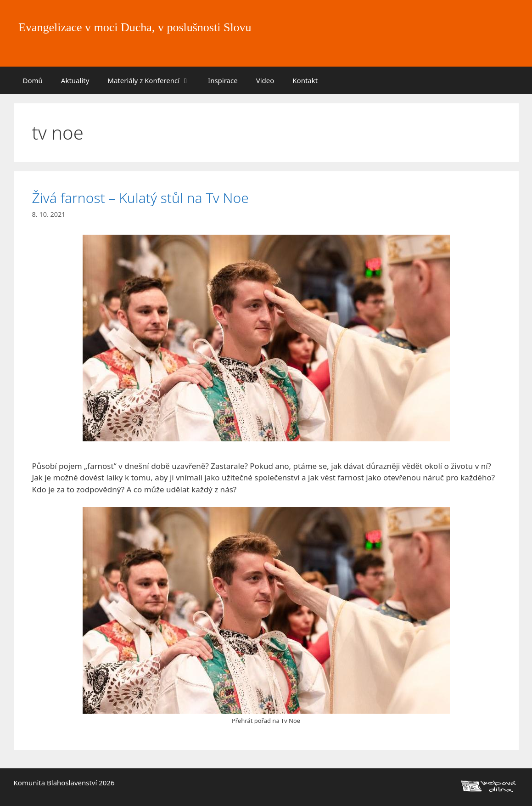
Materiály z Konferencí (153, 80)
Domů (33, 80)
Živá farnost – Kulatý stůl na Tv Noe (140, 198)
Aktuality (75, 80)
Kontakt (305, 80)
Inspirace (223, 80)
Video (265, 80)
